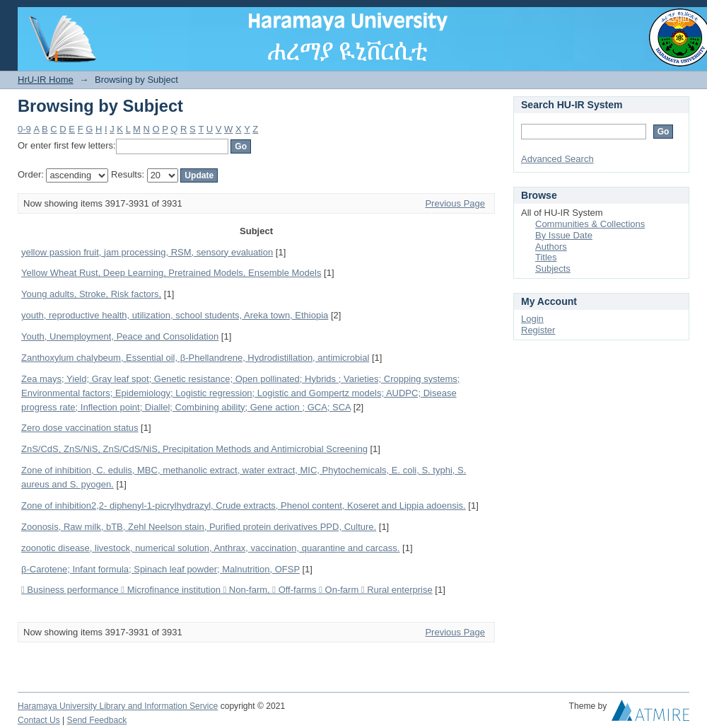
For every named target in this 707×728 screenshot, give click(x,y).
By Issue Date (564, 235)
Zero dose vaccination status (80, 428)
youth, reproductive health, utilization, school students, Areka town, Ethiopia (175, 315)
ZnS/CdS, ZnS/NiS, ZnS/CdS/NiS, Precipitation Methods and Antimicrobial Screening (194, 449)
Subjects (553, 268)
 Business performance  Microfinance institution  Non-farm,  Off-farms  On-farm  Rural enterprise (227, 590)
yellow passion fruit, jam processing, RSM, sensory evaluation (147, 252)
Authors (551, 247)
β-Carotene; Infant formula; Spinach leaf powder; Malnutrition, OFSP (160, 569)
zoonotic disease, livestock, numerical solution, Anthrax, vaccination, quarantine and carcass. (210, 548)
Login (678, 17)
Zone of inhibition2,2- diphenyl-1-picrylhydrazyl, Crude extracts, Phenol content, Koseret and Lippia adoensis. (244, 505)
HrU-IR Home (46, 80)
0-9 (24, 129)
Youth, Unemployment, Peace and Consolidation (120, 336)
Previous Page (455, 203)
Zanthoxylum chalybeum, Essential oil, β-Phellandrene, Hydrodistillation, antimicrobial (195, 358)
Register (538, 330)
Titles (546, 257)
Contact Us (39, 720)
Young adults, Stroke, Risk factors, (91, 294)
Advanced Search (557, 159)
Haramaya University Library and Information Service (118, 706)
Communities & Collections (590, 224)
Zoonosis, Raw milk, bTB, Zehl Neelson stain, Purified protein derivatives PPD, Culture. (199, 527)
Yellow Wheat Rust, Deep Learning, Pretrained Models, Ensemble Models (171, 273)
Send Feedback (97, 720)
